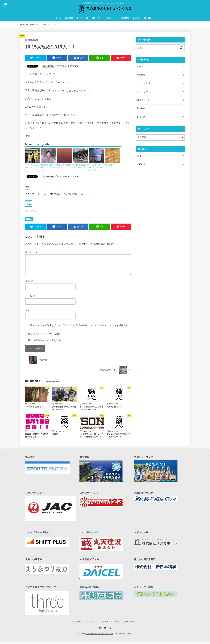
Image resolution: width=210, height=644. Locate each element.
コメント (31, 252)
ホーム (58, 18)
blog (22, 36)
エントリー (97, 18)
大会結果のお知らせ (64, 166)
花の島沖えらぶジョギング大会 (99, 637)
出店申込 (137, 18)
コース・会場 (83, 18)
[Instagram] (154, 18)
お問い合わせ (130, 625)
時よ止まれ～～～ (113, 165)
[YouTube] (149, 18)
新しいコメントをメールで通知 (44, 337)
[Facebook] (145, 18)
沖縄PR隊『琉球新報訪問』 (32, 166)
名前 (29, 285)
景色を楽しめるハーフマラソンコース (48, 168)
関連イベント (111, 18)
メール (30, 299)
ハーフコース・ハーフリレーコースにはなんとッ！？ (96, 168)
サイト (29, 314)
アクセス (89, 625)
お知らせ (141, 164)
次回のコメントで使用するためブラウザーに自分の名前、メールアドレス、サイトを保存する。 (79, 329)
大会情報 (69, 18)
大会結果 (78, 625)
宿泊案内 (125, 18)
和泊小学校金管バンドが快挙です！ (80, 166)
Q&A (118, 625)
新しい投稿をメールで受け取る (44, 344)
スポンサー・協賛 (105, 625)
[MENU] (6, 4)
